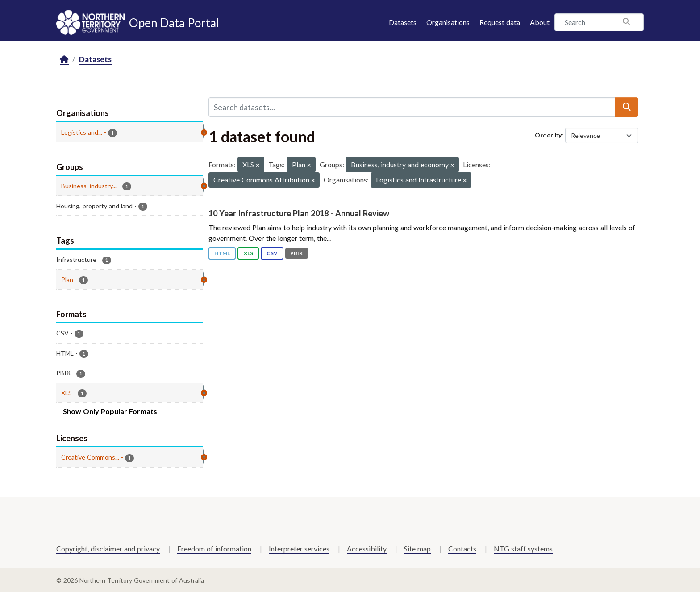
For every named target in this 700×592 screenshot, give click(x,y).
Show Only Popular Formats (110, 411)
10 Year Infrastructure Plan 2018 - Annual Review (299, 213)
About (540, 22)
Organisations (448, 22)
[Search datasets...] (412, 107)
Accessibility (367, 549)
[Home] (64, 60)
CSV (272, 253)
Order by (548, 135)
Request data (500, 22)
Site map (417, 549)
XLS (248, 253)
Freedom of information (214, 549)
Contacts (462, 549)
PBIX (296, 253)
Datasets (403, 22)
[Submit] (627, 107)
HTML (222, 253)
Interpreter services (299, 549)
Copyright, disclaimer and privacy (108, 549)
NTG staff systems (523, 549)
